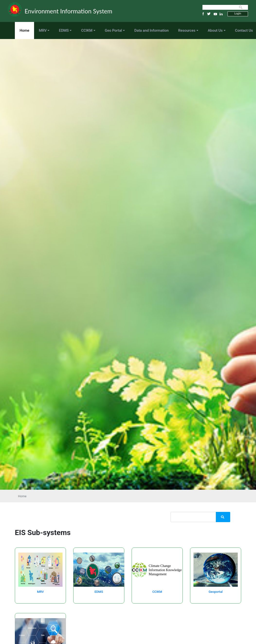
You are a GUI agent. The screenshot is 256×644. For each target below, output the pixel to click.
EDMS (64, 30)
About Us (215, 30)
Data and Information (151, 30)
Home (25, 30)
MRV (43, 30)
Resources (187, 30)
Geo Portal (114, 30)
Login (238, 13)
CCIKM (87, 30)
